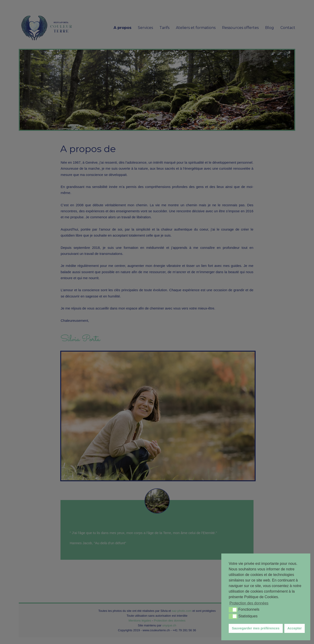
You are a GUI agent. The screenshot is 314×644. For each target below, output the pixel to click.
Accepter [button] (295, 628)
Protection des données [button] (249, 603)
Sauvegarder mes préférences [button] (256, 628)
